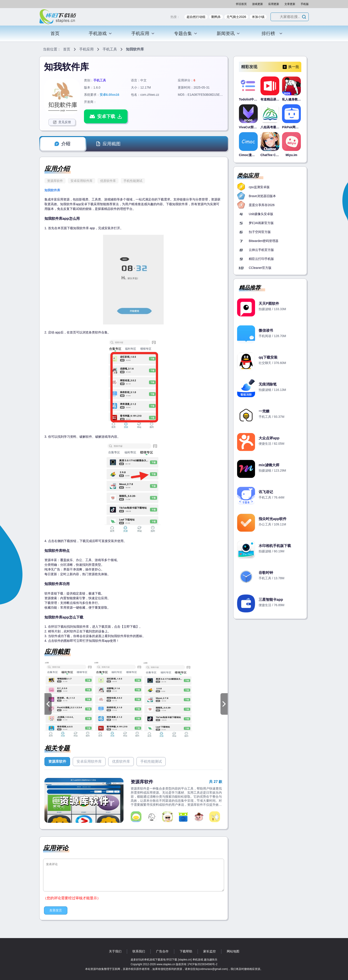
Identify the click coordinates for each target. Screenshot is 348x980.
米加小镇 (258, 17)
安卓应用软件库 (81, 181)
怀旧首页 (241, 4)
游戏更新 (258, 4)
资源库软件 (55, 181)
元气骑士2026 (236, 17)
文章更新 (290, 4)
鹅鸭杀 (216, 17)
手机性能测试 (133, 181)
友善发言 (56, 910)
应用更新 (274, 4)
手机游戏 (100, 33)
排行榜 (272, 33)
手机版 (305, 4)
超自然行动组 (196, 17)
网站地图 (233, 951)
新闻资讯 (228, 33)
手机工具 (110, 49)
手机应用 (143, 33)
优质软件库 (108, 181)
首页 (55, 33)
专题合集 (186, 33)
